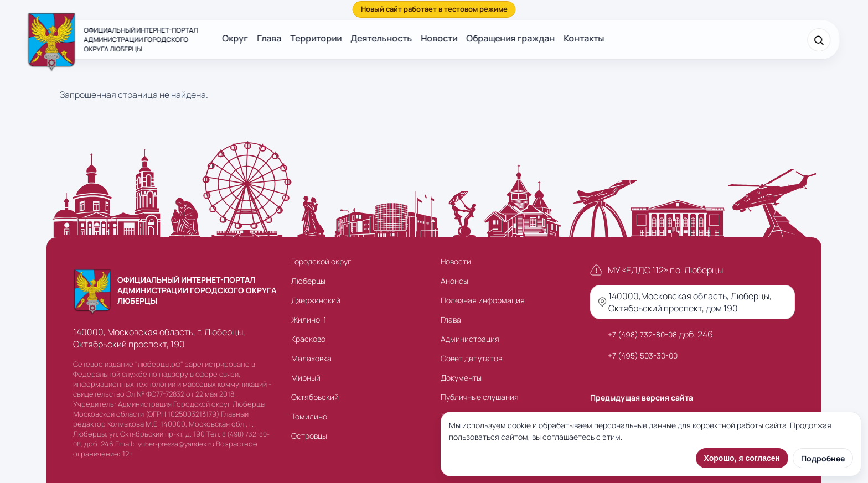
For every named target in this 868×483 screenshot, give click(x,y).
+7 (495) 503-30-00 (643, 355)
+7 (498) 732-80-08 (642, 334)
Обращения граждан (510, 38)
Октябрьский (315, 397)
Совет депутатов (471, 358)
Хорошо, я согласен (742, 458)
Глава (269, 38)
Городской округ (321, 261)
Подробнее (823, 458)
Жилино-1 (309, 320)
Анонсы (454, 281)
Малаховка (311, 358)
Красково (308, 339)
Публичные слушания (480, 397)
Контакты (584, 38)
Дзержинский (316, 300)
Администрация (470, 339)
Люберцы (308, 281)
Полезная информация (483, 300)
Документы (461, 378)
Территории (316, 38)
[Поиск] (819, 40)
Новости (439, 38)
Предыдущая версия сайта (642, 398)
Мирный (306, 378)
